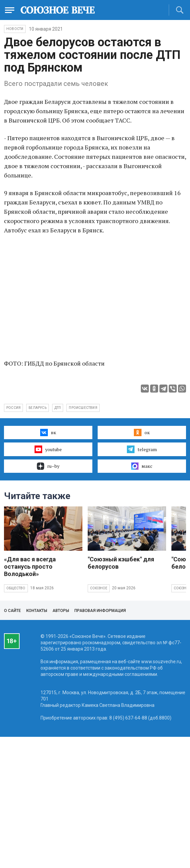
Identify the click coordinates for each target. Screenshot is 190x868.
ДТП (58, 408)
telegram (142, 449)
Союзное (99, 588)
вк (48, 433)
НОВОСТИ (15, 29)
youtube (48, 449)
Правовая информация (100, 611)
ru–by (48, 466)
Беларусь (38, 408)
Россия (13, 408)
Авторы (61, 611)
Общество (16, 588)
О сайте (12, 611)
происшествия (83, 408)
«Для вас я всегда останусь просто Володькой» (30, 567)
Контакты (37, 611)
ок (142, 433)
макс (142, 466)
